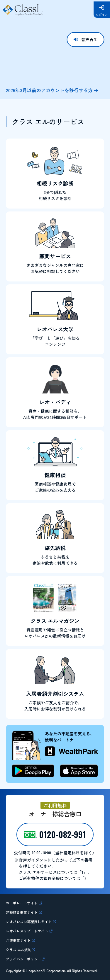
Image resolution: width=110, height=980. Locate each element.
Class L (23, 10)
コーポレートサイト (25, 903)
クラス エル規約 (21, 949)
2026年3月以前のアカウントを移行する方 (49, 90)
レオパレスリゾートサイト (31, 931)
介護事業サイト (21, 940)
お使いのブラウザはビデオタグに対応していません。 (55, 54)
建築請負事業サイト (25, 912)
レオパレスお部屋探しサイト (33, 921)
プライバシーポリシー (26, 959)
